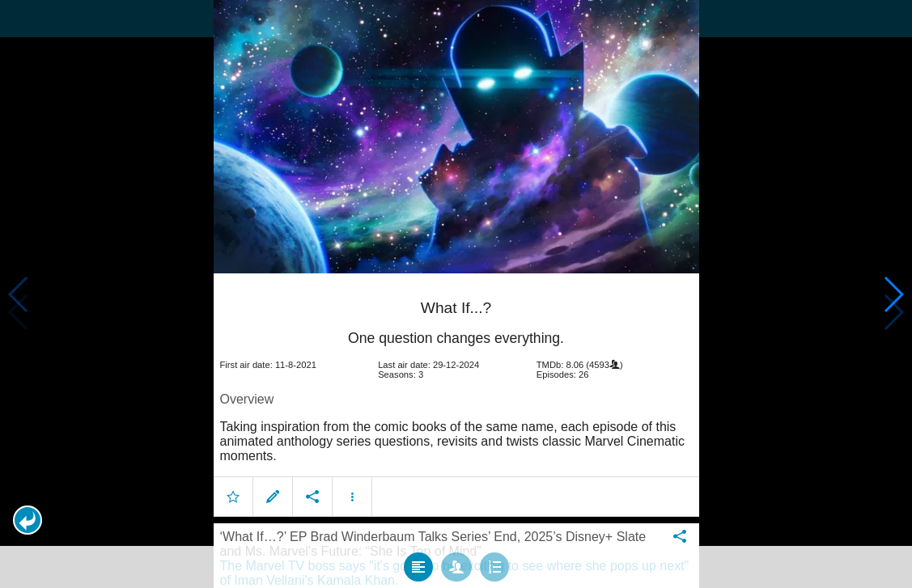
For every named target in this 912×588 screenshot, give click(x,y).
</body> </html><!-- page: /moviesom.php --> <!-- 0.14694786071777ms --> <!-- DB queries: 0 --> (456, 294)
